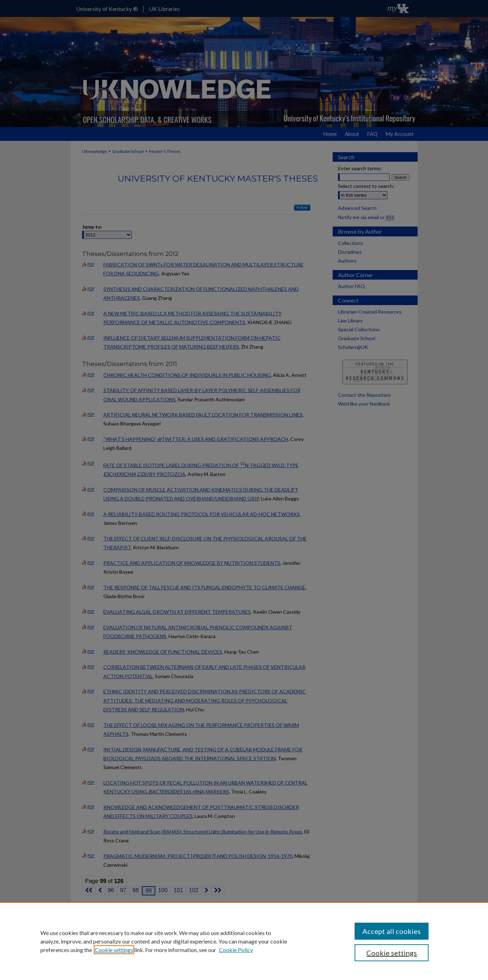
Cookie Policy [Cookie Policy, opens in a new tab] (236, 950)
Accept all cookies (392, 931)
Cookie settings (114, 950)
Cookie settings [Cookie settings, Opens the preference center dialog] (392, 953)
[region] (244, 941)
